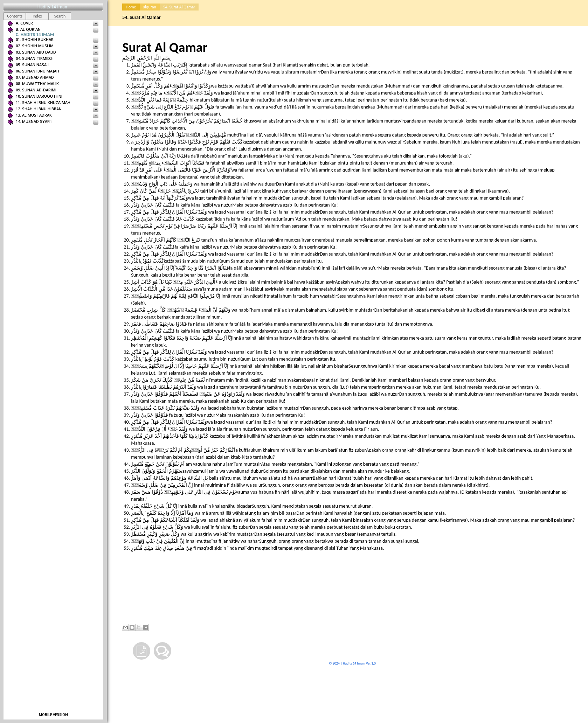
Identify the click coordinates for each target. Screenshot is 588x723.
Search (60, 16)
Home (131, 7)
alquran (150, 7)
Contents (15, 16)
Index (37, 16)
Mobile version (53, 715)
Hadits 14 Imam (53, 7)
